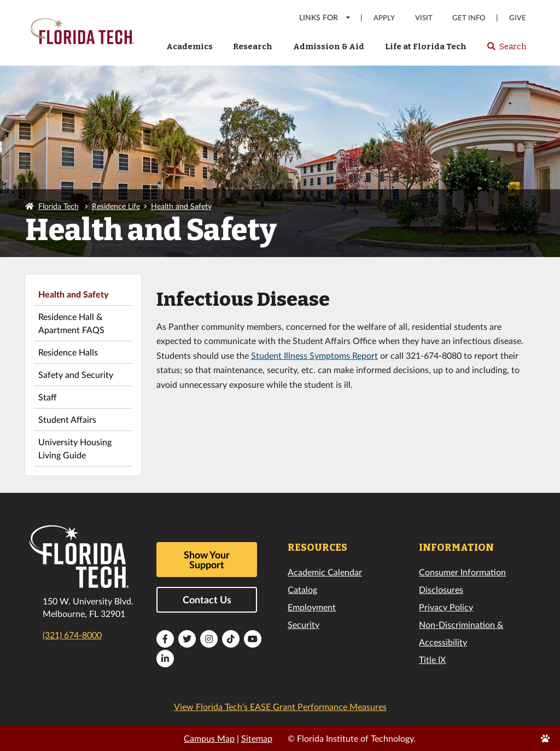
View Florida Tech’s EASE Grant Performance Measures (280, 706)
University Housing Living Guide (75, 448)
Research (253, 46)
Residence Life (116, 206)
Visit (424, 18)
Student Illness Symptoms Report (314, 355)
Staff (48, 397)
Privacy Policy (446, 607)
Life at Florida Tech (426, 46)
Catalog (302, 589)
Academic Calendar (325, 572)
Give (518, 18)
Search (506, 50)
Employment (312, 607)
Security (304, 624)
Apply (384, 18)
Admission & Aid (329, 46)
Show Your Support (207, 560)
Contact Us (207, 599)
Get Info (469, 18)
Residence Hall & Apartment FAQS (71, 323)
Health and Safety (181, 206)
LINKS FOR (325, 17)
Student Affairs (67, 419)
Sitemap (257, 738)
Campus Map (209, 738)
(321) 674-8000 (72, 635)
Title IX (432, 659)
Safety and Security (76, 374)
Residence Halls (68, 352)
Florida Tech (59, 206)
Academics (189, 46)
